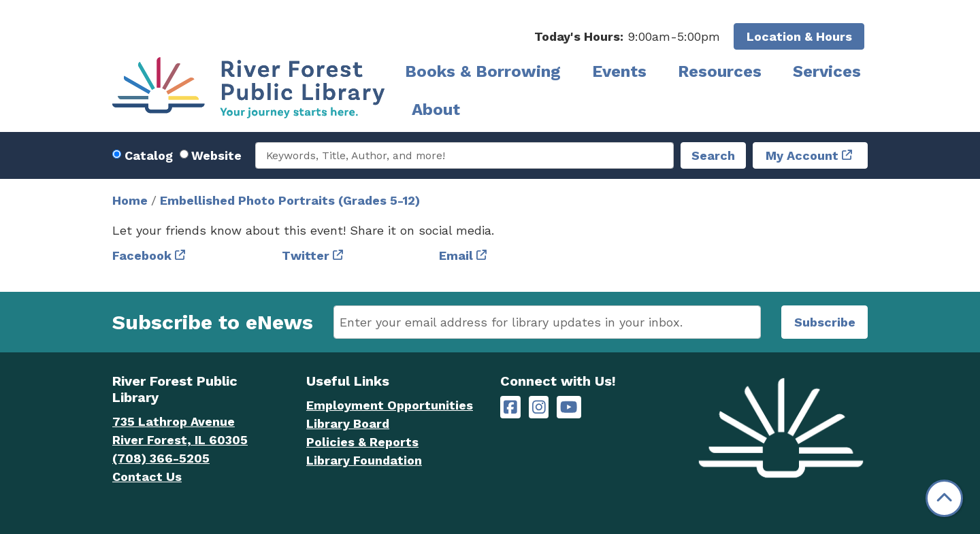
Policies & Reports (362, 442)
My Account (802, 155)
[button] (627, 36)
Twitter (306, 255)
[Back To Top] (944, 498)
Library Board (348, 423)
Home (130, 200)
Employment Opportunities (390, 405)
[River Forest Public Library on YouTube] (569, 407)
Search (713, 155)
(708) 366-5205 (161, 458)
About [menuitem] (436, 110)
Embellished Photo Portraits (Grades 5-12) (290, 200)
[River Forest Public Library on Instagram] (539, 407)
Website (216, 155)
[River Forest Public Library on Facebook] (510, 407)
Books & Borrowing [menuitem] (483, 71)
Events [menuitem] (619, 71)
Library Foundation (364, 460)
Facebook (142, 255)
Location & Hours (799, 36)
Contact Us (147, 477)
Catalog (149, 155)
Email (456, 255)
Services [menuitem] (827, 71)
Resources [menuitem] (720, 71)
